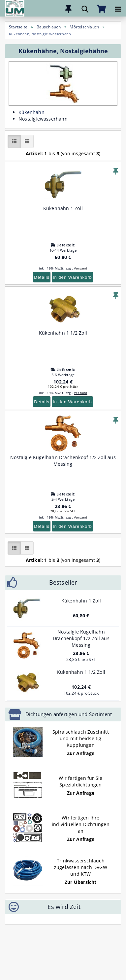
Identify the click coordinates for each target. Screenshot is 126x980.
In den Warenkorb (72, 277)
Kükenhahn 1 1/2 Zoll (63, 333)
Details (42, 277)
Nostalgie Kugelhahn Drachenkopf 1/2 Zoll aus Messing (63, 461)
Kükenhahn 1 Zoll (63, 208)
